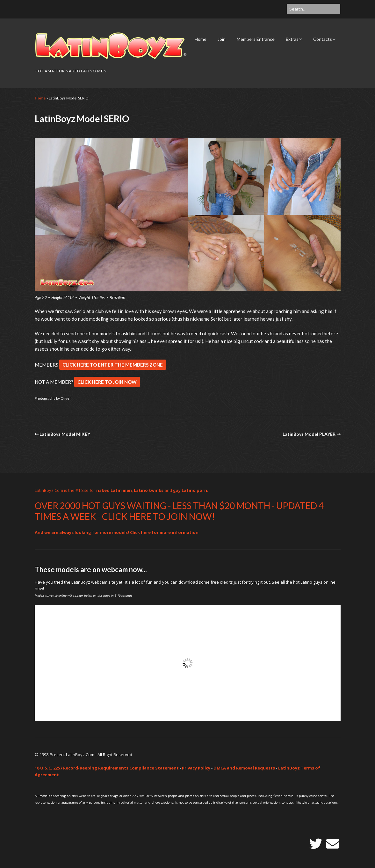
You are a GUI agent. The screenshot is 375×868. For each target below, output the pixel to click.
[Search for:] (314, 9)
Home (201, 39)
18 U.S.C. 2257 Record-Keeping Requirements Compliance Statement (107, 768)
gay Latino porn (190, 490)
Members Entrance (256, 39)
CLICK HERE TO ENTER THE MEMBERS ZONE (113, 365)
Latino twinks (149, 490)
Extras (292, 39)
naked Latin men (114, 490)
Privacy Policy (196, 768)
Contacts (323, 39)
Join (222, 39)
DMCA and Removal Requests (244, 768)
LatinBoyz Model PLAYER (309, 434)
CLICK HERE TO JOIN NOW (107, 382)
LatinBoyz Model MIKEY (65, 434)
